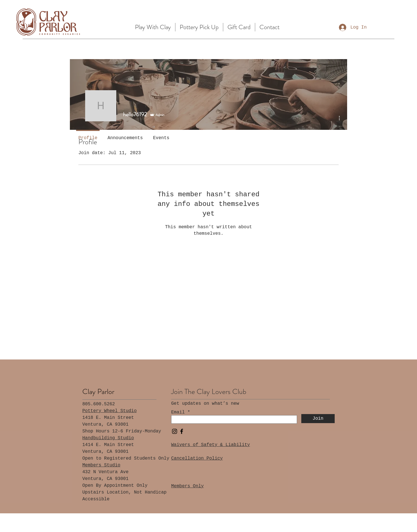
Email (178, 412)
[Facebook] (182, 431)
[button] (153, 27)
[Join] (318, 419)
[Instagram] (175, 431)
